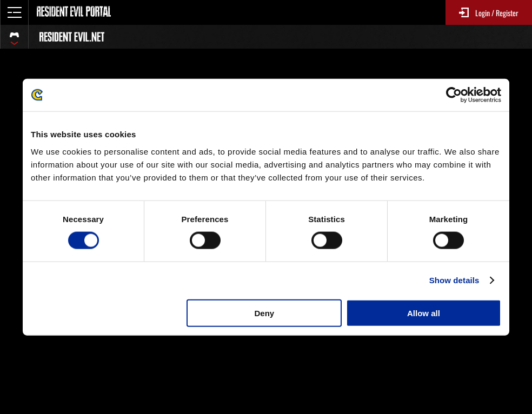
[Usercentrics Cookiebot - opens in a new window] (454, 95)
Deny (265, 313)
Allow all (424, 313)
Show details (454, 280)
